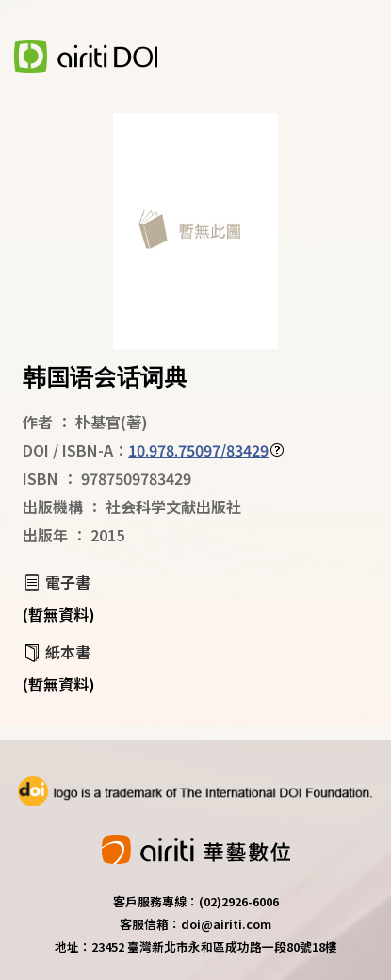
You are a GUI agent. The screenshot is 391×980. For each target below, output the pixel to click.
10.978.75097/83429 (198, 450)
